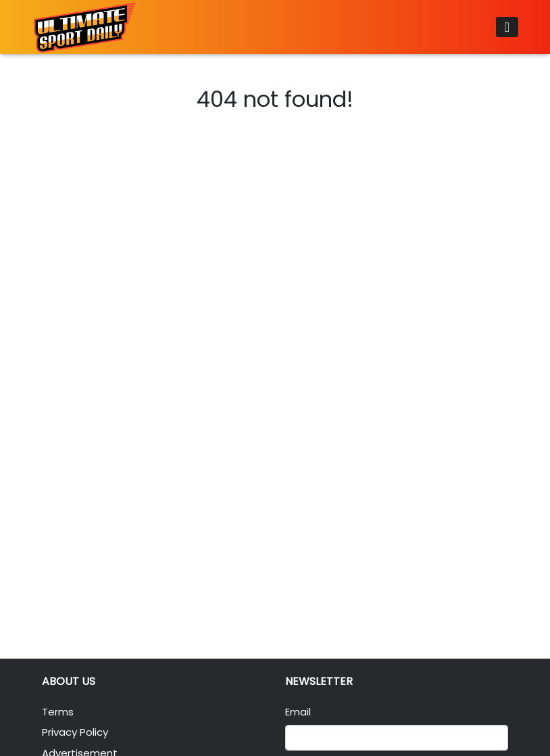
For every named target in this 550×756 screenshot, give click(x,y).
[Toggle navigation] (507, 27)
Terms (58, 712)
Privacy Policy (75, 732)
